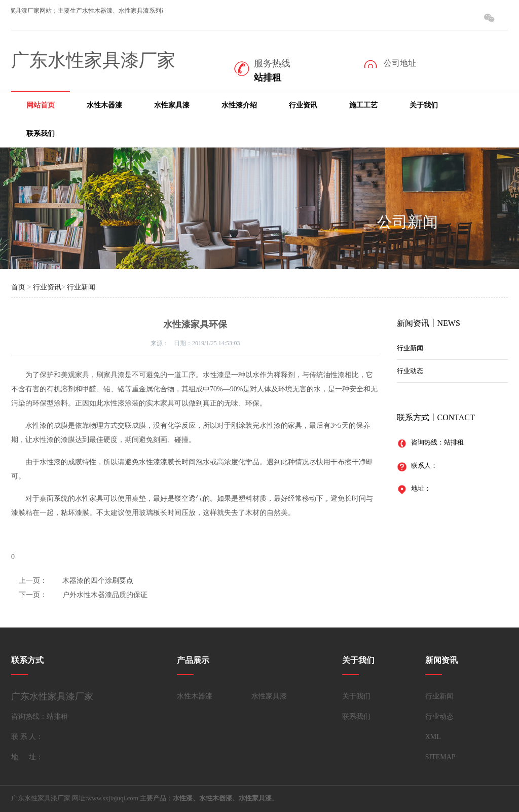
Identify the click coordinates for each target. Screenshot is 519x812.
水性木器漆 (104, 105)
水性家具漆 (172, 105)
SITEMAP (440, 757)
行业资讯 (303, 105)
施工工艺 (363, 105)
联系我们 (41, 134)
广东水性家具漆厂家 (93, 60)
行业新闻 (81, 287)
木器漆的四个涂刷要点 (98, 581)
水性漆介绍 (239, 105)
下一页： (33, 595)
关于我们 (424, 105)
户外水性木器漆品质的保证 (105, 595)
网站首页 (41, 105)
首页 (18, 287)
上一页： (33, 581)
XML (433, 737)
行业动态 (410, 371)
